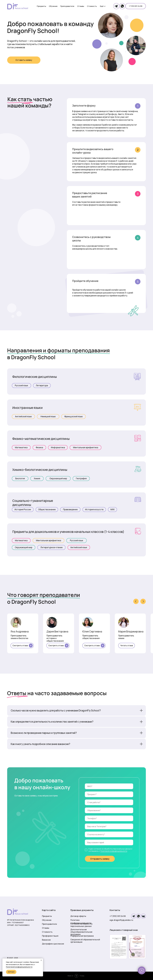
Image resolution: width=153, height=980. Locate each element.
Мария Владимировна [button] (131, 631)
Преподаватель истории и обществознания (55, 638)
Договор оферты (78, 916)
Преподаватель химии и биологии (19, 637)
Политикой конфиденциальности (114, 851)
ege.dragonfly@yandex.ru (121, 920)
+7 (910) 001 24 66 (118, 916)
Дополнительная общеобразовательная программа (81, 932)
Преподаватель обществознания (91, 637)
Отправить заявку (100, 859)
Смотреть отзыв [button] (20, 645)
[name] (109, 786)
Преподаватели (49, 924)
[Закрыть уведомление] (41, 960)
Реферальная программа (82, 936)
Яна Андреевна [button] (20, 631)
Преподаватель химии (126, 637)
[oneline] (109, 794)
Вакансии (46, 940)
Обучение (47, 920)
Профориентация (50, 936)
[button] (24, 60)
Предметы (47, 916)
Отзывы (46, 928)
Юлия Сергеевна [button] (92, 631)
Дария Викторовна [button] (57, 631)
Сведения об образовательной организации (85, 941)
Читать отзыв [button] (127, 645)
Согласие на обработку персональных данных (81, 925)
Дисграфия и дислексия (53, 944)
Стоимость (47, 932)
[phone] (109, 818)
